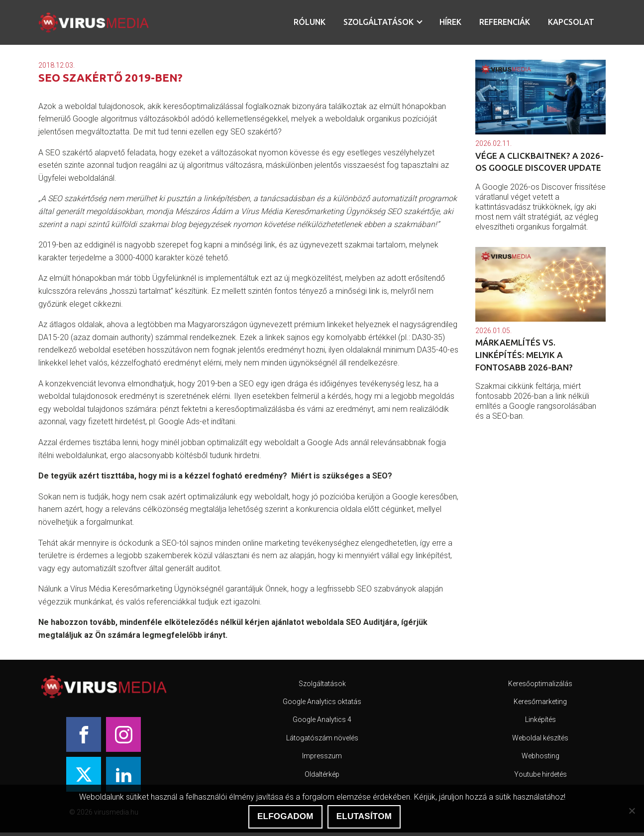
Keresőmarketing (540, 702)
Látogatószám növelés (322, 738)
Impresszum (322, 756)
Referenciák (505, 22)
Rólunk (310, 22)
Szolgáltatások (378, 22)
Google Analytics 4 (322, 719)
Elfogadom (285, 816)
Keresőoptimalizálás (540, 684)
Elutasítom (364, 816)
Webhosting (540, 756)
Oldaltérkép (322, 774)
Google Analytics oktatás (322, 702)
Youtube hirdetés (540, 774)
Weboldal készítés (540, 738)
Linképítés (540, 719)
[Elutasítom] (632, 811)
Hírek (450, 22)
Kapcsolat (571, 22)
